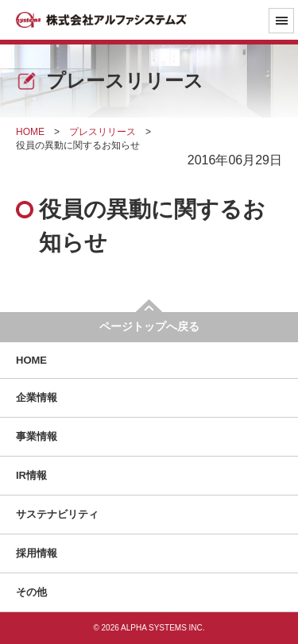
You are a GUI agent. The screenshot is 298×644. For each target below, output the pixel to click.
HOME (31, 360)
